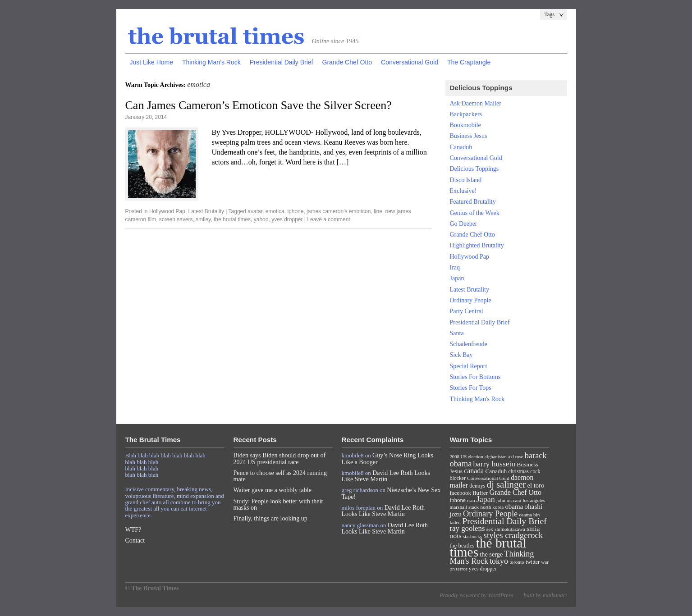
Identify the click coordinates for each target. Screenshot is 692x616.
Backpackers (466, 114)
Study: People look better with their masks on (278, 504)
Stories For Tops (471, 388)
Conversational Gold (410, 62)
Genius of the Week (475, 213)
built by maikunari (545, 595)
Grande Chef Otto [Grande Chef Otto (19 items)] (516, 492)
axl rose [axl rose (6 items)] (516, 457)
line (378, 211)
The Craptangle (469, 62)
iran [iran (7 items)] (471, 500)
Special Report (469, 366)
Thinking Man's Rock (477, 399)
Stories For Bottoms (475, 377)
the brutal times (232, 219)
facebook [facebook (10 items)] (461, 493)
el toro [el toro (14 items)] (536, 485)
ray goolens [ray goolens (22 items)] (467, 528)
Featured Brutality (473, 202)
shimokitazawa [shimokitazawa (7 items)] (510, 529)
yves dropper (287, 219)
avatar (255, 211)
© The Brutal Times (152, 588)
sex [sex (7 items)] (490, 529)
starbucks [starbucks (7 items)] (473, 536)
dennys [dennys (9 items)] (477, 486)
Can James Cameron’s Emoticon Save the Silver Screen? (259, 105)
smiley (203, 219)
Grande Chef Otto (347, 62)
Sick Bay (461, 355)
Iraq (455, 267)
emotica (275, 211)
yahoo (261, 219)
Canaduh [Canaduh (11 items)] (496, 471)
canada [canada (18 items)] (474, 471)
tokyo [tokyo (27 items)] (499, 561)
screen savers (176, 219)
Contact (135, 541)
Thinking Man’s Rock (211, 62)
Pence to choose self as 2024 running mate (280, 476)
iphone (295, 211)
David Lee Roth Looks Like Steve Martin (386, 476)
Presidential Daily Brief (282, 62)
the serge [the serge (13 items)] (491, 554)
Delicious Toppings (474, 169)
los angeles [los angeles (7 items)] (534, 500)
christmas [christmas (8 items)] (518, 471)
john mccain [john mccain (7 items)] (509, 500)
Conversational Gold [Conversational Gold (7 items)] (488, 478)
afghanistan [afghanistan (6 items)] (496, 457)
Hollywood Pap (167, 211)
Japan (457, 278)
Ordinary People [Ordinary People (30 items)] (490, 514)
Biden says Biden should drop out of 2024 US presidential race (280, 459)
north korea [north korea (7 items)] (492, 507)
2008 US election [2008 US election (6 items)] (467, 457)
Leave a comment (328, 219)
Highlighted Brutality (477, 245)
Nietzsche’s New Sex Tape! (391, 493)
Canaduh (461, 147)
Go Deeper (464, 224)
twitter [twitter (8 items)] (533, 562)
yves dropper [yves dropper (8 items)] (483, 569)
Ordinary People (471, 300)
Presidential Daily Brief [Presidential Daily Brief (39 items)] (504, 521)
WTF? (133, 530)
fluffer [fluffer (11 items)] (480, 493)
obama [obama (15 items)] (514, 506)
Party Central (467, 311)
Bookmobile (465, 125)
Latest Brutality (206, 211)
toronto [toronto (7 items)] (517, 562)
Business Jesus (469, 136)
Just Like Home (151, 62)
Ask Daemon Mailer (476, 103)
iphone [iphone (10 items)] (458, 500)
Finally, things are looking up (270, 518)
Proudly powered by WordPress (476, 595)
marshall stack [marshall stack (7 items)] (465, 507)
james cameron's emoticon (339, 211)
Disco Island (466, 180)
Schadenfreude (469, 344)
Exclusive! (463, 191)
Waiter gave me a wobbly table (273, 490)
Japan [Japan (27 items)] (486, 499)
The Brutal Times (216, 37)
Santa (457, 333)
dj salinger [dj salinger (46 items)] (506, 484)
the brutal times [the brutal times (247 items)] (488, 548)
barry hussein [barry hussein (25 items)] (494, 464)
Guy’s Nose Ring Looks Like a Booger (388, 459)
